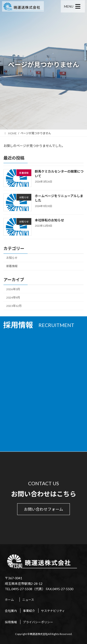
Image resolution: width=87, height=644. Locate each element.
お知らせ (12, 258)
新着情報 (12, 266)
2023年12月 (14, 306)
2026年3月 (13, 289)
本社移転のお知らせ (49, 220)
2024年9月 (13, 298)
